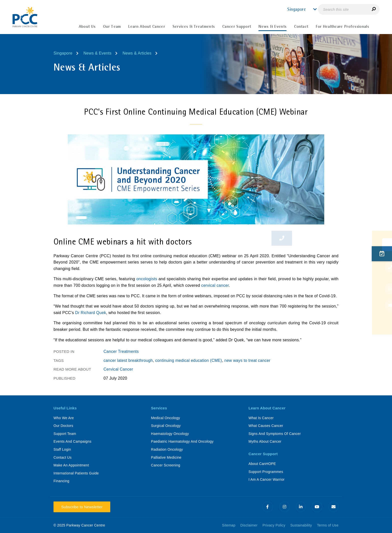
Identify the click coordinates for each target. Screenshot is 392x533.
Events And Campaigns (72, 441)
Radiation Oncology (167, 449)
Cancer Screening (166, 465)
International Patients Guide (76, 473)
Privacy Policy (274, 525)
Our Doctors (63, 426)
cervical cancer (215, 285)
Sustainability (301, 525)
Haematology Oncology (170, 434)
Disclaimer (249, 525)
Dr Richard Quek (91, 313)
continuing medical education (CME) (189, 360)
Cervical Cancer (118, 369)
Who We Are (64, 418)
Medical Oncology (165, 418)
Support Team (65, 434)
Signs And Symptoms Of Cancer (275, 434)
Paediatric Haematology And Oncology (182, 441)
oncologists (147, 279)
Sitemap (229, 525)
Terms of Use (328, 525)
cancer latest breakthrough (128, 360)
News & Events (97, 53)
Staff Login (62, 449)
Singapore (63, 53)
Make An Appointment (71, 465)
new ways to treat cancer (247, 360)
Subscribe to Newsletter (82, 507)
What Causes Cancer (266, 426)
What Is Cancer (261, 418)
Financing (61, 481)
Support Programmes (266, 472)
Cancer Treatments (121, 351)
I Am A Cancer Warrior (266, 479)
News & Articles (137, 53)
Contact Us (62, 457)
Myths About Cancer (265, 441)
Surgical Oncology (166, 426)
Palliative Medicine (166, 457)
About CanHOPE (262, 464)
